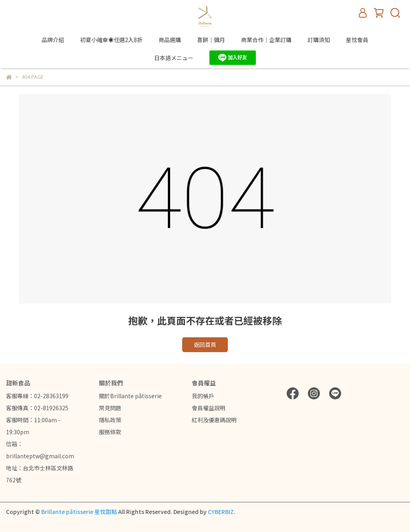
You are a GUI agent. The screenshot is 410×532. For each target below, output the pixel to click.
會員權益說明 (209, 408)
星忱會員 (357, 40)
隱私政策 (110, 420)
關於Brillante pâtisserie (130, 396)
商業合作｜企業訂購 (266, 40)
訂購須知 (319, 40)
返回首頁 (205, 345)
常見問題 (110, 408)
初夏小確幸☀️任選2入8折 (111, 40)
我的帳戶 (203, 396)
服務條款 (110, 432)
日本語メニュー (174, 58)
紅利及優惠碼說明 (214, 420)
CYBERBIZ (221, 512)
